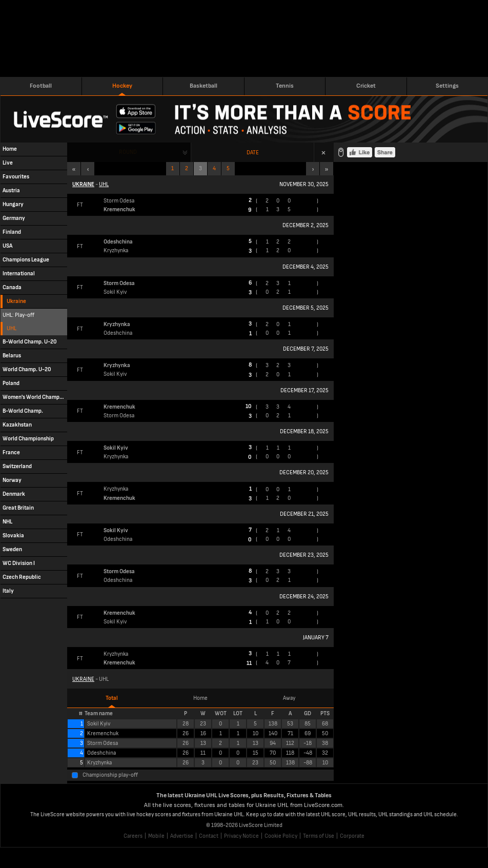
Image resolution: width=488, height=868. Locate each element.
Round (128, 152)
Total (112, 698)
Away (289, 698)
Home (200, 698)
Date (253, 153)
